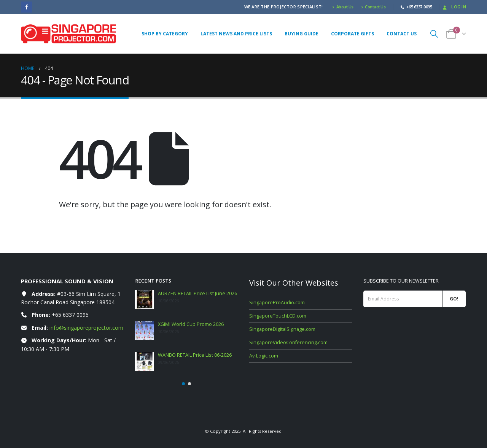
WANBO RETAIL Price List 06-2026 (195, 355)
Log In (454, 7)
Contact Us (373, 7)
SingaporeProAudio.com (277, 303)
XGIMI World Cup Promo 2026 (191, 324)
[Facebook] (26, 7)
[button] (434, 34)
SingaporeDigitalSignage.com (282, 329)
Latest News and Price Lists (236, 34)
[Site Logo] (68, 34)
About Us (343, 7)
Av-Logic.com (264, 356)
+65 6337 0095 (70, 315)
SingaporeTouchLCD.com (278, 316)
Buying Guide (302, 34)
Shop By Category (165, 34)
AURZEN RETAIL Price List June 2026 (197, 293)
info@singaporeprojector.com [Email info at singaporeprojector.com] (86, 328)
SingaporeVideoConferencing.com (288, 342)
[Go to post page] (145, 300)
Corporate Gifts (353, 34)
